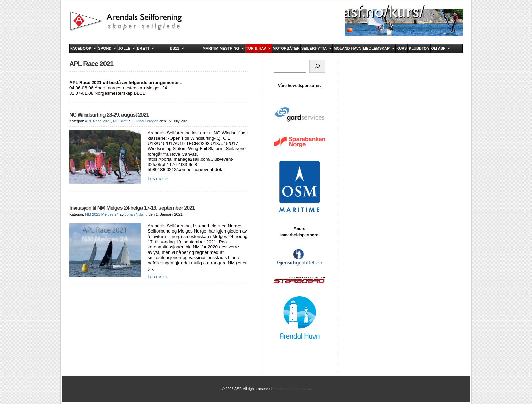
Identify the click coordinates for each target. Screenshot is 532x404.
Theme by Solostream (291, 389)
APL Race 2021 (98, 121)
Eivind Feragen (146, 121)
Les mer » (158, 178)
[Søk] (317, 66)
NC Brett (120, 121)
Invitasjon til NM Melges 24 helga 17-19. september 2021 (132, 208)
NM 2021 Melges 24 (102, 214)
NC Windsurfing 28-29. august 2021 (109, 115)
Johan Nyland (136, 214)
